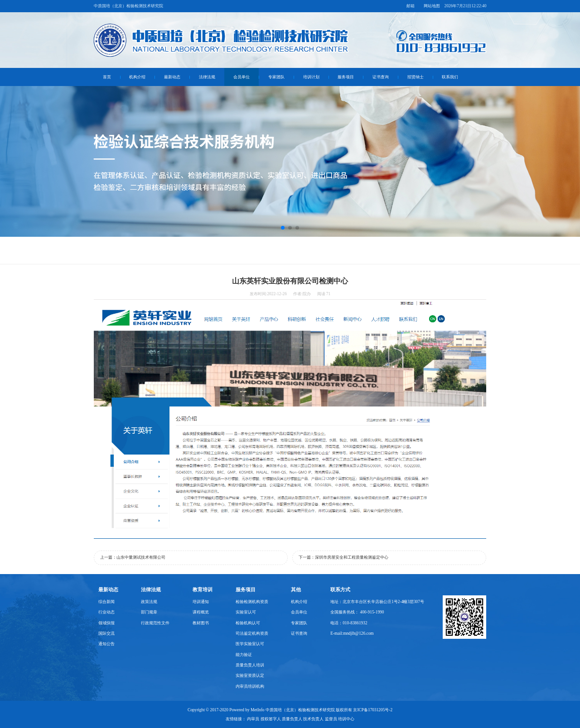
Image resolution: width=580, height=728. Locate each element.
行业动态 (106, 612)
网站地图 (432, 6)
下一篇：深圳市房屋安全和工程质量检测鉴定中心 (343, 557)
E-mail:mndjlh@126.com (352, 633)
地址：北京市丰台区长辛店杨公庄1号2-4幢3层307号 (377, 602)
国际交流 (106, 633)
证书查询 (381, 77)
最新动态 (172, 77)
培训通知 (201, 602)
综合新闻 (106, 602)
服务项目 (346, 77)
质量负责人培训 (250, 665)
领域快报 (106, 623)
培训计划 (311, 77)
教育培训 (203, 590)
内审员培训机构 (250, 686)
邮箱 (411, 6)
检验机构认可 (248, 623)
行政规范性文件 (155, 623)
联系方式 (340, 590)
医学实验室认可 (250, 644)
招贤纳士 (416, 77)
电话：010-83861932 (349, 623)
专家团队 (276, 77)
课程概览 (201, 612)
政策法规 (149, 602)
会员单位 (242, 77)
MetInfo (258, 710)
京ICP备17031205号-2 (373, 710)
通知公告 (106, 644)
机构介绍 (137, 77)
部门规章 (149, 612)
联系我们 (450, 77)
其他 (296, 590)
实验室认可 (246, 612)
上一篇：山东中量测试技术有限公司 (133, 557)
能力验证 (244, 655)
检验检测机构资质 (252, 602)
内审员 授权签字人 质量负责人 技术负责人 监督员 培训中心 (301, 719)
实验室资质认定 (250, 675)
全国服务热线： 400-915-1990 (357, 612)
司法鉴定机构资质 (252, 633)
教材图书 (201, 623)
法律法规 (207, 77)
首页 (107, 77)
